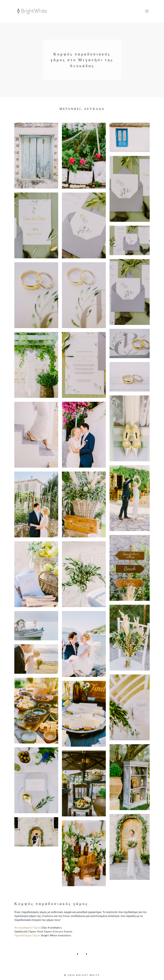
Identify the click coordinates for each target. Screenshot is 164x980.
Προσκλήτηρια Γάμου (27, 934)
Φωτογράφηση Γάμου (27, 926)
